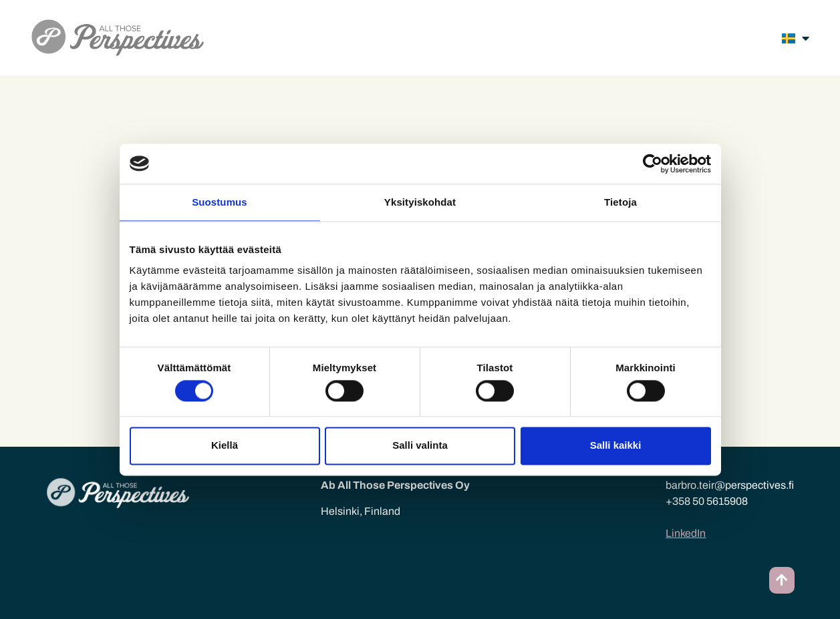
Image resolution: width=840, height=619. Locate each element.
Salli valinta (420, 446)
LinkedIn (686, 533)
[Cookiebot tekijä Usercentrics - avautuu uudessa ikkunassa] (653, 164)
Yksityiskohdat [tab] (420, 202)
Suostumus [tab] (220, 202)
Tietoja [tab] (620, 202)
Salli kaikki (616, 446)
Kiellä (225, 446)
